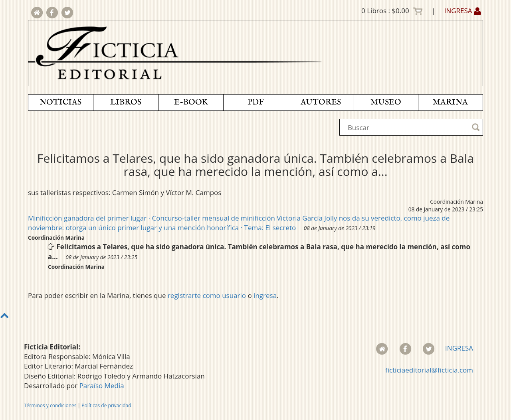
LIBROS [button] (126, 102)
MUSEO (386, 102)
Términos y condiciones (50, 405)
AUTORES (321, 102)
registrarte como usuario (207, 295)
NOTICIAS (60, 102)
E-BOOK (191, 102)
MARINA (450, 102)
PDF (256, 102)
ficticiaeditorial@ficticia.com (429, 370)
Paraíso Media (102, 385)
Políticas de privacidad (106, 405)
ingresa (265, 295)
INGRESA (463, 11)
